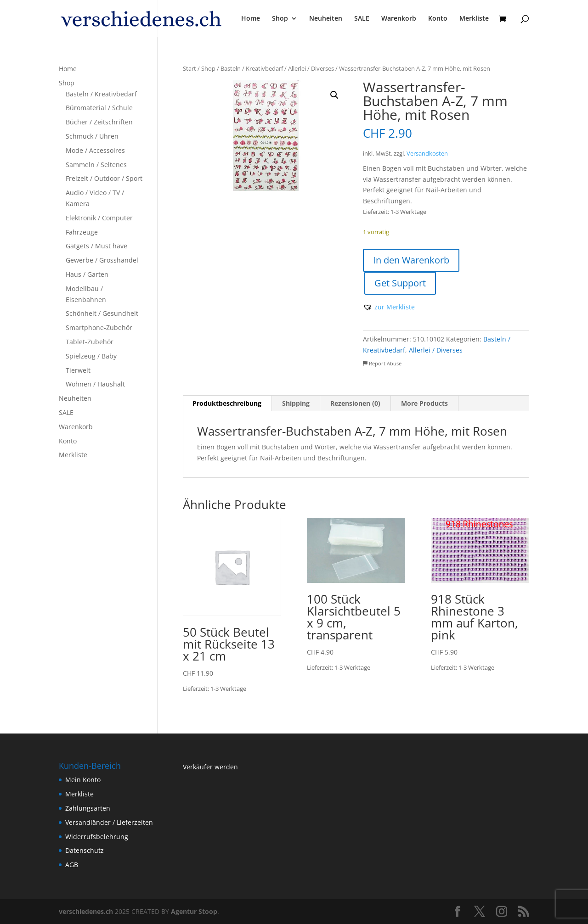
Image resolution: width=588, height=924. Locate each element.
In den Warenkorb (411, 260)
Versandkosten (427, 154)
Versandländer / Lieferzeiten (109, 822)
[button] (334, 95)
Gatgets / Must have (96, 246)
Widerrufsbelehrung (97, 837)
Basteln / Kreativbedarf (252, 68)
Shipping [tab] (296, 403)
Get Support (400, 283)
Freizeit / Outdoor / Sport (104, 178)
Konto (438, 19)
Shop (280, 19)
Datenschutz (85, 850)
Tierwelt (78, 370)
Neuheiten (326, 19)
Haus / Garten (87, 274)
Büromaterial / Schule (99, 108)
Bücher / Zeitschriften (99, 122)
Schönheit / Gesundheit (102, 313)
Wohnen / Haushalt (95, 384)
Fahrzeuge (82, 232)
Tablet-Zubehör (90, 342)
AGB (72, 865)
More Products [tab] (424, 403)
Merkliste (474, 19)
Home (251, 19)
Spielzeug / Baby (91, 356)
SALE (362, 19)
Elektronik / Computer (99, 218)
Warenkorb (399, 19)
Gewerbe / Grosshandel (102, 260)
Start (189, 68)
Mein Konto (83, 780)
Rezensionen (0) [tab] (355, 403)
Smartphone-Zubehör (99, 328)
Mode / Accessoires (95, 150)
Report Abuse (382, 363)
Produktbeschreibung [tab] (227, 403)
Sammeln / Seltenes (96, 165)
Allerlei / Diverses (311, 68)
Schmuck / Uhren (92, 136)
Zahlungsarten (88, 808)
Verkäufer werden (210, 767)
